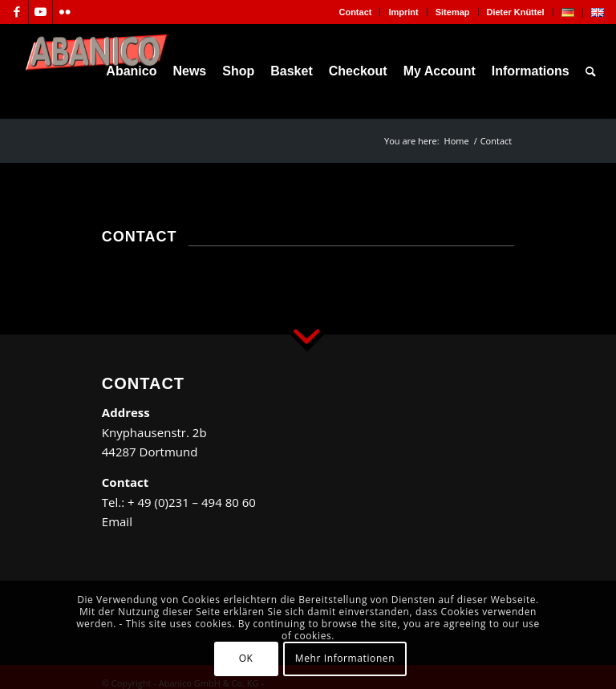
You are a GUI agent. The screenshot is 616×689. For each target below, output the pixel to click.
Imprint (403, 12)
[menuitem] (355, 12)
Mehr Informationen (345, 658)
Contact (355, 12)
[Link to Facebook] (16, 12)
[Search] (591, 71)
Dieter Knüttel (516, 12)
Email (117, 521)
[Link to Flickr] (65, 12)
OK (246, 658)
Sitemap (453, 12)
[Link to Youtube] (41, 12)
